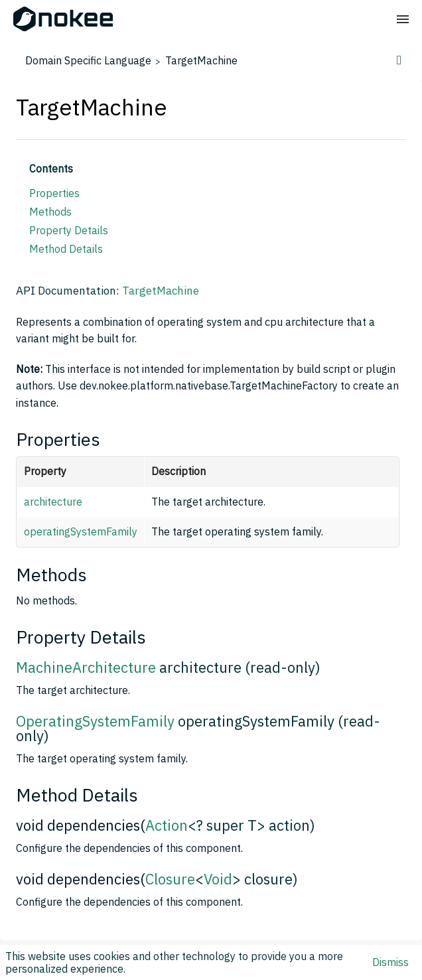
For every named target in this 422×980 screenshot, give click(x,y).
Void (218, 879)
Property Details (69, 230)
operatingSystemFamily (81, 531)
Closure (170, 879)
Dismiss (390, 962)
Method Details (66, 249)
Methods (50, 212)
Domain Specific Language (88, 60)
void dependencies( (81, 825)
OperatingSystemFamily (95, 721)
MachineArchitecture (86, 667)
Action (167, 825)
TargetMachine (201, 60)
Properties (54, 193)
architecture (53, 502)
